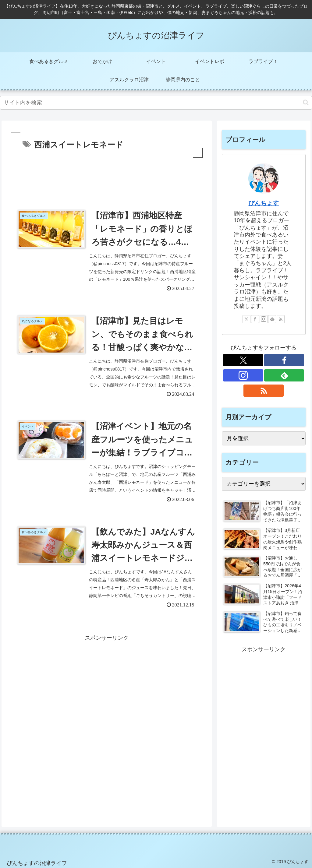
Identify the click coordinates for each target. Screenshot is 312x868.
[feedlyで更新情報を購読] (272, 319)
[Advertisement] (107, 178)
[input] (156, 103)
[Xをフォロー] (246, 319)
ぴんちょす (264, 203)
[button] (306, 102)
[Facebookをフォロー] (255, 319)
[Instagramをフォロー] (264, 319)
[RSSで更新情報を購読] (281, 319)
